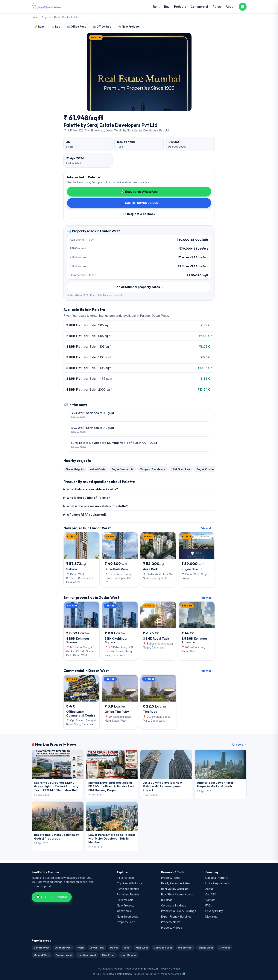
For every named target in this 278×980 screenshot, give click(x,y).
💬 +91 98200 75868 (52, 897)
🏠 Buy (56, 27)
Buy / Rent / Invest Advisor (178, 894)
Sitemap (175, 969)
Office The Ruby (117, 712)
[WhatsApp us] (243, 7)
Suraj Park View (116, 569)
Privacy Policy (214, 911)
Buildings (167, 900)
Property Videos (172, 928)
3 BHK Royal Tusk (156, 639)
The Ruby (150, 712)
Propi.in (164, 969)
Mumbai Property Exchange (130, 969)
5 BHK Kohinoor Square (116, 640)
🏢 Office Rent (76, 27)
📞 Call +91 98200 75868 (139, 203)
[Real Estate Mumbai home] (47, 7)
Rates (217, 7)
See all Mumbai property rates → (139, 287)
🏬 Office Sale (102, 27)
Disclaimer (212, 917)
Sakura (72, 569)
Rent (156, 7)
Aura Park (150, 569)
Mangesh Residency (152, 469)
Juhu (127, 948)
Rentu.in (153, 969)
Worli (80, 948)
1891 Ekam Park (181, 469)
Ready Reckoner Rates (176, 883)
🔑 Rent (39, 27)
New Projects (126, 905)
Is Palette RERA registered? (86, 515)
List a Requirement (217, 883)
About (230, 7)
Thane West (206, 948)
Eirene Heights (75, 469)
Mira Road (108, 955)
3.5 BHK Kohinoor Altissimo (194, 640)
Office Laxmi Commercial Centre (81, 714)
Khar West (142, 948)
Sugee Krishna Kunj (208, 469)
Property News (171, 922)
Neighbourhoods (128, 917)
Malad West (185, 948)
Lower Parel (97, 948)
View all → (208, 528)
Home (35, 17)
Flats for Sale (125, 900)
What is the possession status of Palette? (97, 506)
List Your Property (217, 878)
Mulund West (42, 955)
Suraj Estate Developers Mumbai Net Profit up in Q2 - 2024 (139, 445)
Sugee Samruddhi (123, 469)
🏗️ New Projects (129, 27)
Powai (114, 948)
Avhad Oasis (98, 469)
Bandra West (41, 948)
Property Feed (126, 922)
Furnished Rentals (128, 889)
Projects (180, 7)
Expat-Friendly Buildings (176, 917)
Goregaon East (163, 948)
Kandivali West (87, 955)
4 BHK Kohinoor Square (78, 640)
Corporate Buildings (174, 905)
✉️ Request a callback (139, 214)
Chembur (224, 948)
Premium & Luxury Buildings (179, 911)
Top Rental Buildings (130, 883)
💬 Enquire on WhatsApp (139, 192)
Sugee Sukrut (192, 569)
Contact (210, 900)
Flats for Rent (125, 878)
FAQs (209, 905)
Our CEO (211, 894)
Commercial (199, 7)
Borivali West (64, 955)
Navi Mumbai (129, 955)
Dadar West (61, 17)
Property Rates (171, 878)
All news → (239, 745)
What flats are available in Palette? (92, 489)
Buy (167, 7)
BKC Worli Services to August (139, 415)
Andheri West (63, 948)
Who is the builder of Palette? (88, 498)
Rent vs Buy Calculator (175, 889)
